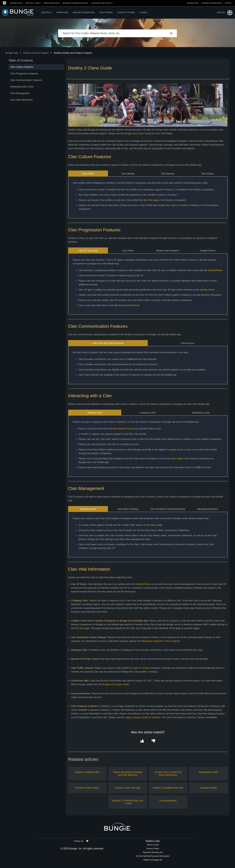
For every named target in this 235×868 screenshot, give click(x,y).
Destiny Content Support (36, 53)
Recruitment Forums (124, 429)
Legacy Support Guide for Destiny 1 (143, 717)
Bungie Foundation (212, 3)
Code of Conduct (179, 205)
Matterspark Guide (208, 772)
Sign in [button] (221, 12)
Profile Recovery (206, 693)
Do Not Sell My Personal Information (153, 856)
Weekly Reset (215, 270)
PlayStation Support (152, 641)
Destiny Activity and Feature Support (73, 53)
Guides (144, 12)
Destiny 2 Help (33, 3)
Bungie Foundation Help (76, 3)
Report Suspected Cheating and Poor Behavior (128, 773)
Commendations (168, 801)
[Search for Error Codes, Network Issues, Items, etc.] (118, 33)
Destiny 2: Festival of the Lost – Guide (128, 802)
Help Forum (106, 12)
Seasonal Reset (131, 305)
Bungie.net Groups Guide (138, 133)
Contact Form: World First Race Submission (168, 773)
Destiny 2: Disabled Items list (168, 788)
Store (228, 3)
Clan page (153, 200)
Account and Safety (102, 3)
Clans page (177, 458)
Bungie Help (16, 3)
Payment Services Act (153, 852)
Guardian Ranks (208, 788)
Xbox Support (172, 641)
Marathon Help (52, 3)
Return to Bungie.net (153, 860)
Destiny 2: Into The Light (128, 788)
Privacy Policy (153, 849)
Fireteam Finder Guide (87, 788)
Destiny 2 (47, 12)
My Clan (79, 628)
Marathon (62, 12)
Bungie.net (193, 3)
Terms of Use (153, 845)
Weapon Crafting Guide (87, 772)
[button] (142, 741)
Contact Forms (126, 12)
